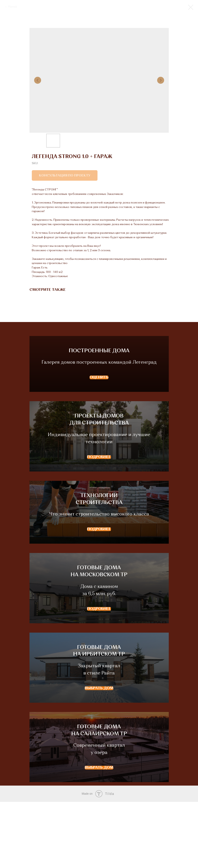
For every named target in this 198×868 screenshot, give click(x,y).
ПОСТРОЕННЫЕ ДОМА (99, 362)
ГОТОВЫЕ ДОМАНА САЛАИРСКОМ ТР (99, 793)
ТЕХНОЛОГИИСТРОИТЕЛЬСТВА (99, 536)
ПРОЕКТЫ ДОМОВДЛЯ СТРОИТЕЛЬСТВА (99, 445)
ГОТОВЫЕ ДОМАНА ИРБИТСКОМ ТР (99, 706)
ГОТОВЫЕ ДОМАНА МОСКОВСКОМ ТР (99, 619)
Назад (12, 7)
